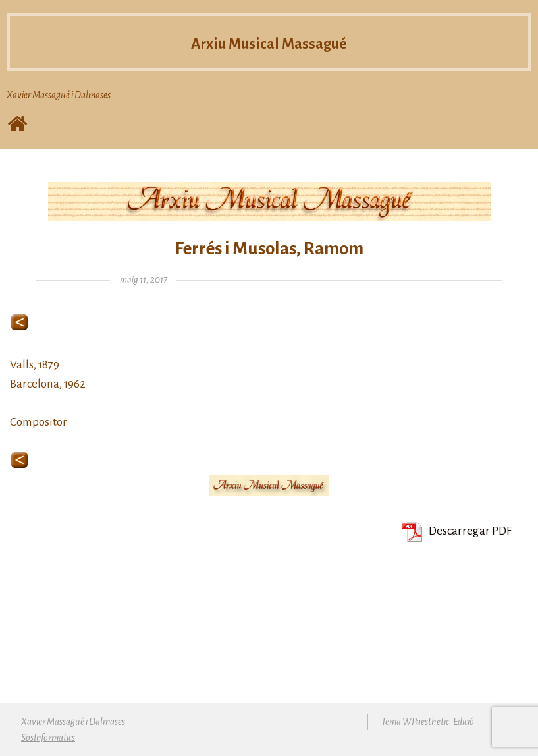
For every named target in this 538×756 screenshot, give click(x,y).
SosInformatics (48, 738)
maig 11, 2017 (144, 280)
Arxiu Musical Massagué (269, 42)
